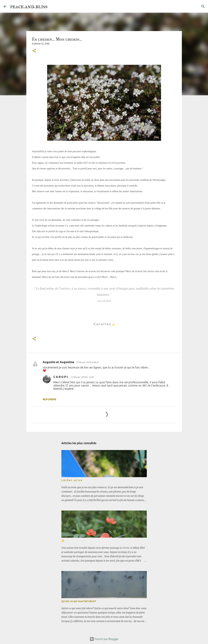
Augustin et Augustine (58, 362)
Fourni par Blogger (104, 639)
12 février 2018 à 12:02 (82, 377)
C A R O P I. (61, 377)
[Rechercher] (52, 6)
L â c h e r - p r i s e (72, 480)
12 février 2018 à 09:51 (87, 362)
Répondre (50, 399)
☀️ (63, 541)
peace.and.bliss (29, 6)
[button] (34, 51)
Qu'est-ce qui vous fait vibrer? (79, 601)
